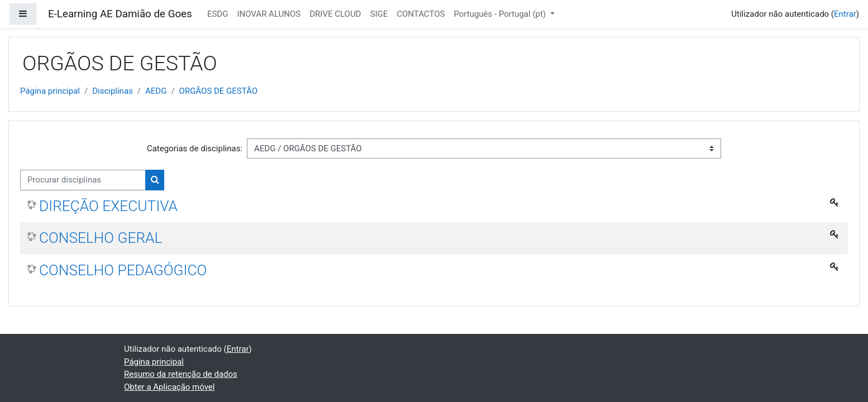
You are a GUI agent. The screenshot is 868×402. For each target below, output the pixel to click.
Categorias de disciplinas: (195, 149)
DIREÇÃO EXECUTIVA (108, 206)
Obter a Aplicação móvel (169, 387)
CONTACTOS (421, 14)
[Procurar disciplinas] (83, 180)
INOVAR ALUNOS (269, 14)
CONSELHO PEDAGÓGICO (123, 270)
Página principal (50, 91)
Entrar (845, 14)
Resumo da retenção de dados (181, 374)
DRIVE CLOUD (335, 14)
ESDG (218, 14)
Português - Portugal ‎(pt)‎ (500, 14)
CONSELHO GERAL (101, 238)
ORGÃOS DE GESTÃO (219, 91)
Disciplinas (113, 91)
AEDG (156, 91)
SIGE (379, 14)
